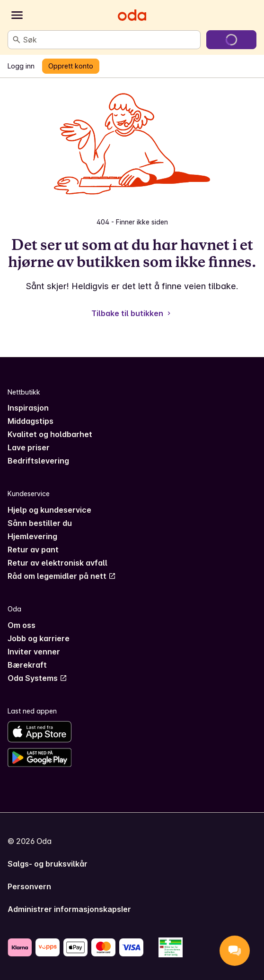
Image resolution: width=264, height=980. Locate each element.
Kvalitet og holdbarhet (50, 434)
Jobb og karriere (39, 638)
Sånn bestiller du (40, 523)
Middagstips (31, 421)
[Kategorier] (17, 15)
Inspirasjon (28, 408)
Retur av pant (33, 550)
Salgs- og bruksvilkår (48, 864)
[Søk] (17, 40)
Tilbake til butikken (132, 313)
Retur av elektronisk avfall (57, 563)
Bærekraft (27, 665)
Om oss (22, 625)
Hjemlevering (32, 536)
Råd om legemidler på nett (62, 576)
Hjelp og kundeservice (49, 510)
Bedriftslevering (38, 461)
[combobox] (110, 40)
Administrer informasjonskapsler (69, 909)
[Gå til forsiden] (132, 15)
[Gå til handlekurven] (231, 40)
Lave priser (29, 447)
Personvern (29, 886)
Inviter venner (34, 652)
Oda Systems (37, 678)
